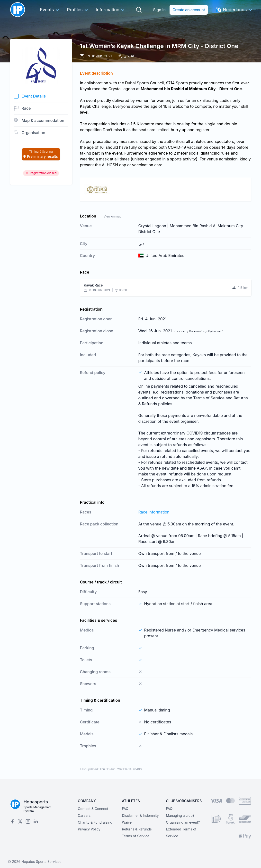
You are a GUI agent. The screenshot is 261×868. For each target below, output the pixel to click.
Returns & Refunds (137, 829)
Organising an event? (183, 822)
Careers (84, 815)
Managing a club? (180, 815)
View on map (112, 216)
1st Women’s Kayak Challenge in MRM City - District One (159, 46)
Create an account (189, 10)
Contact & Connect (93, 809)
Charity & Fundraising (95, 822)
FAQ (125, 809)
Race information (154, 512)
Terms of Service (136, 836)
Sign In (159, 10)
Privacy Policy (89, 829)
